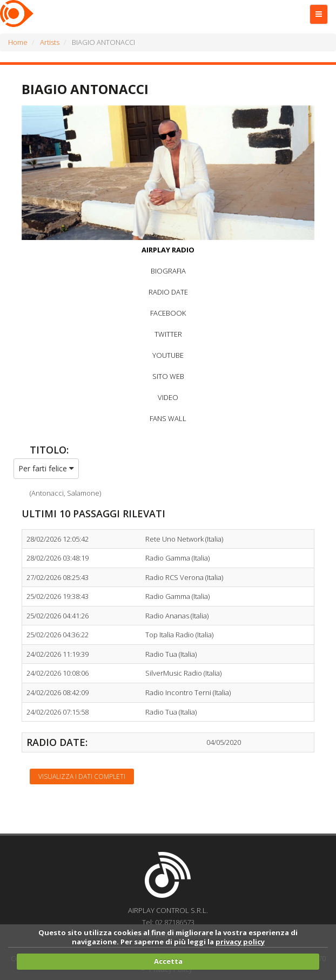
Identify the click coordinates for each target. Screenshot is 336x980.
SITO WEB (168, 376)
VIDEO (168, 397)
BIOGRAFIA (168, 271)
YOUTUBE (168, 355)
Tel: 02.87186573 (168, 922)
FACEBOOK (168, 313)
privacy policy (240, 942)
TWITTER (168, 334)
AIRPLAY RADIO (168, 250)
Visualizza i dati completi (82, 776)
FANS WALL (168, 418)
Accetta (168, 961)
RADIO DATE (168, 292)
